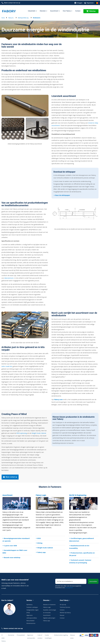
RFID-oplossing (22, 433)
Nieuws (62, 615)
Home (3, 17)
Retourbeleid (30, 620)
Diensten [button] (44, 11)
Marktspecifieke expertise (25, 17)
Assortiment (47, 615)
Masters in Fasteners (49, 604)
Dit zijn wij (63, 604)
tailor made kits (7, 366)
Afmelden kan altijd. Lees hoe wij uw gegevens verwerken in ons (68, 586)
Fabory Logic (47, 607)
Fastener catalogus (32, 607)
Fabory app (41, 552)
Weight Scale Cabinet (39, 433)
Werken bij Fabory (65, 612)
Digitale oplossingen (49, 617)
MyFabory (30, 604)
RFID (38, 538)
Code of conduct (40, 636)
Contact (78, 10)
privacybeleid (69, 587)
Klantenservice (31, 623)
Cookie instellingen (48, 636)
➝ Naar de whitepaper (62, 195)
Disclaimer (11, 635)
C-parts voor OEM (10, 545)
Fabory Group (12, 17)
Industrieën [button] (32, 11)
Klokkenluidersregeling (61, 635)
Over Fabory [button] (68, 11)
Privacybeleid (21, 635)
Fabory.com (58, 399)
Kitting (39, 542)
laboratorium (9, 277)
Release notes (73, 636)
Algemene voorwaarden (31, 636)
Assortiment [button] (55, 11)
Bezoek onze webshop (11, 557)
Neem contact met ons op (11, 2)
